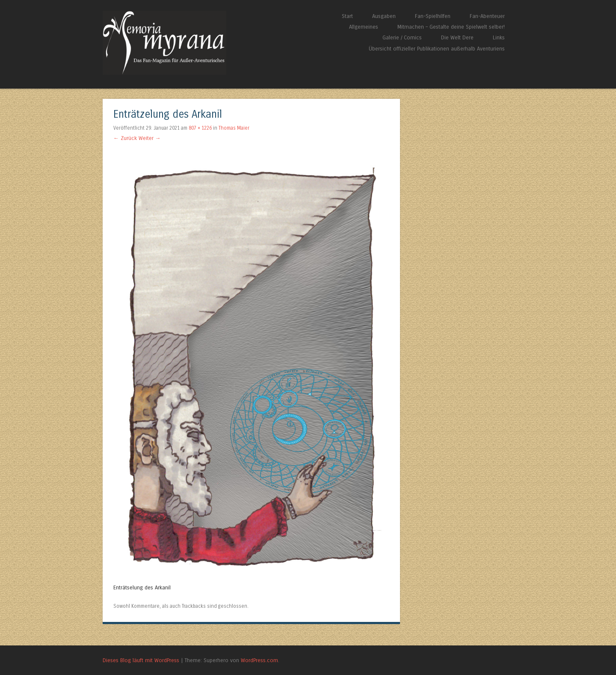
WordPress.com (259, 660)
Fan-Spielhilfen (433, 16)
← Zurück (125, 138)
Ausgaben (384, 16)
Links (499, 37)
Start (347, 16)
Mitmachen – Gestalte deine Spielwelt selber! (451, 27)
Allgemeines (364, 27)
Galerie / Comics (402, 37)
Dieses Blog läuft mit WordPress (141, 660)
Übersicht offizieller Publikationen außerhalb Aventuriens (437, 49)
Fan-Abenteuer (487, 16)
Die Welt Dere (457, 37)
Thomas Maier (234, 128)
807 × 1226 (200, 128)
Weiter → (150, 138)
